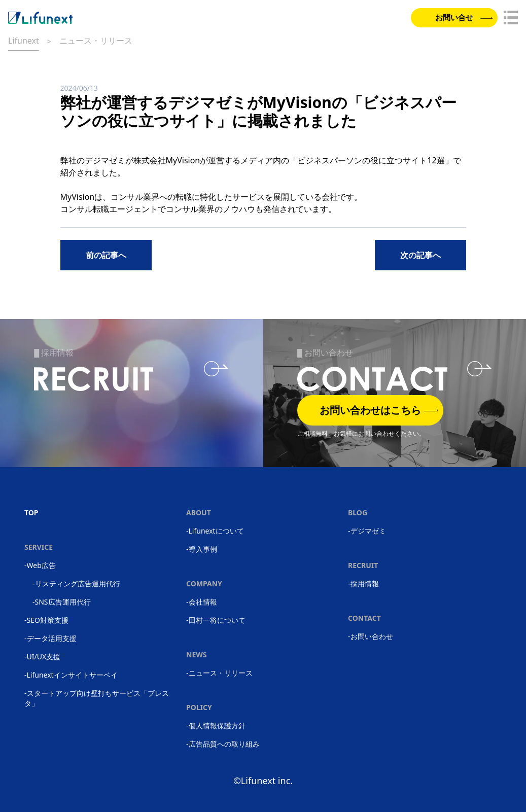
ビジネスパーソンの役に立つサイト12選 (371, 160)
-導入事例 (202, 549)
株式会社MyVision (167, 160)
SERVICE (39, 547)
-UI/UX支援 (42, 657)
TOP (31, 513)
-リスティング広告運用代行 (76, 584)
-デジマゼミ (367, 531)
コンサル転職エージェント (109, 209)
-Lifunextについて (215, 531)
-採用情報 (363, 584)
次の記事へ (420, 255)
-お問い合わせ (371, 636)
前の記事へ (106, 255)
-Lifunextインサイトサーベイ (71, 675)
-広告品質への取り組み (223, 744)
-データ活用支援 (50, 638)
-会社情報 (202, 602)
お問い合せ (463, 18)
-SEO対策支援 (46, 620)
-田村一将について (216, 620)
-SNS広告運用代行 (62, 602)
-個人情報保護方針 (216, 726)
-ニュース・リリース (219, 673)
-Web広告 (40, 565)
